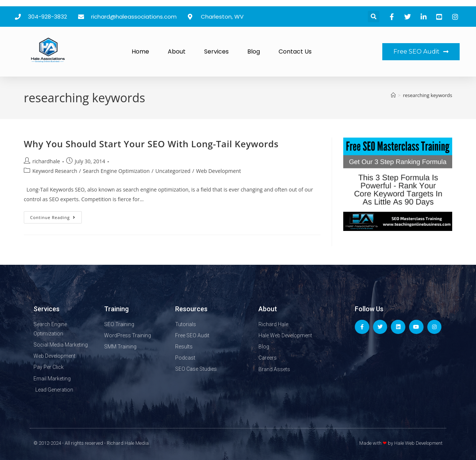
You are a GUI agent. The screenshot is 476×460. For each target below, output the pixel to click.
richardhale (46, 161)
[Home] (393, 95)
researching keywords (427, 95)
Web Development (218, 171)
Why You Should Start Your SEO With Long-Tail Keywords (151, 144)
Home (140, 52)
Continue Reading (56, 216)
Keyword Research (55, 171)
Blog (254, 52)
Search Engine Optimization (116, 171)
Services (216, 52)
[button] (374, 17)
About (177, 52)
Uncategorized (173, 171)
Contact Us (295, 52)
